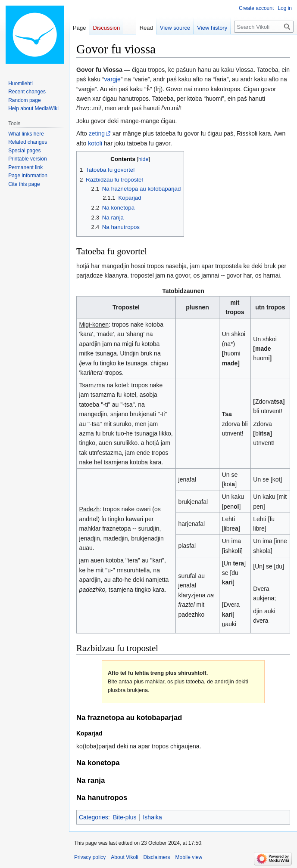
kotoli (95, 143)
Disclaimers (157, 857)
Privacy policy (90, 857)
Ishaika (152, 817)
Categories (94, 817)
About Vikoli (124, 857)
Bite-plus (125, 817)
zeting (97, 133)
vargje (113, 79)
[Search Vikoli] (264, 27)
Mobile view (189, 857)
